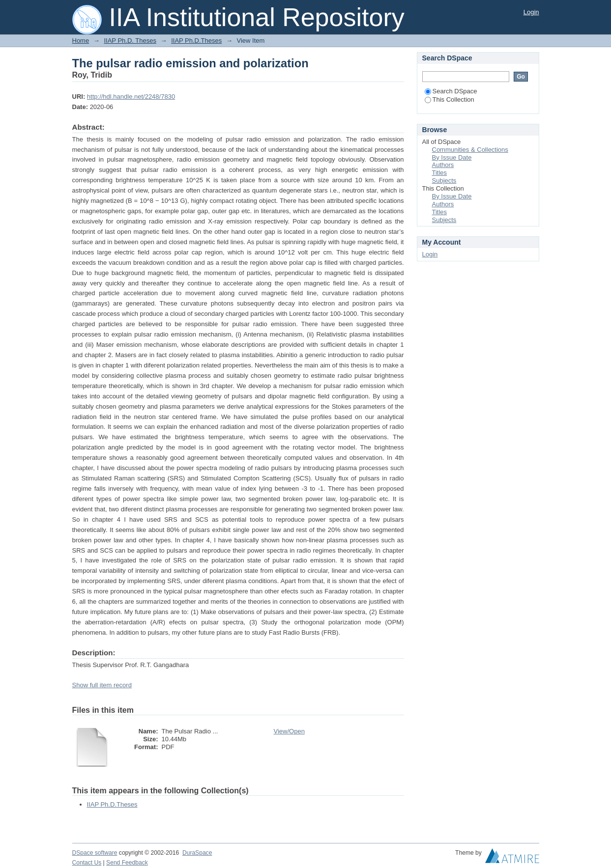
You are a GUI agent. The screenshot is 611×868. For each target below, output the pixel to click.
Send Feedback (127, 863)
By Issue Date (452, 157)
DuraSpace (197, 853)
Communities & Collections (470, 150)
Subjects (444, 181)
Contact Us (87, 863)
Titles (440, 173)
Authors (443, 165)
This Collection (450, 99)
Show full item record (102, 685)
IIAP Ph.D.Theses (196, 41)
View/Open (289, 731)
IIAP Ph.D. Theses (130, 41)
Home (81, 41)
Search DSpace (451, 91)
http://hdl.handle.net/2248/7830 (131, 97)
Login (531, 12)
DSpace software (95, 853)
